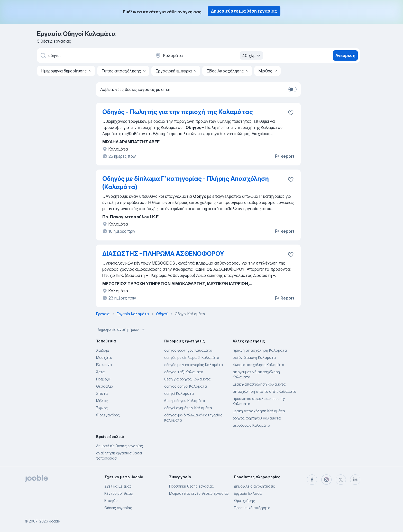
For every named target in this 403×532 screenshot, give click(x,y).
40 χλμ (252, 55)
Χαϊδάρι (102, 350)
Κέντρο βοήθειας (119, 493)
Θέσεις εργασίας (118, 508)
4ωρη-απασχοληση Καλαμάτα (258, 365)
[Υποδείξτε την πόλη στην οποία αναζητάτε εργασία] (208, 55)
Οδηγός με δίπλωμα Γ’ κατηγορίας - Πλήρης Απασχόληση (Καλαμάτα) (186, 183)
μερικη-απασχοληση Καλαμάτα (259, 384)
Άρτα (100, 372)
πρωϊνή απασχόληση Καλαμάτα (260, 350)
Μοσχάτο (104, 357)
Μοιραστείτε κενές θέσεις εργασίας (199, 493)
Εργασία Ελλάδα (248, 493)
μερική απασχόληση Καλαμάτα (259, 411)
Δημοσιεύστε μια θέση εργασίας (244, 11)
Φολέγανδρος (108, 415)
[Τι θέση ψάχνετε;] (94, 55)
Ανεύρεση (345, 55)
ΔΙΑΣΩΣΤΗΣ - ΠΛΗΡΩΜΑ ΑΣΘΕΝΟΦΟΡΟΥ (163, 254)
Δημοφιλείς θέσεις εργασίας (120, 446)
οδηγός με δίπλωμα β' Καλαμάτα (192, 357)
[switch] (292, 89)
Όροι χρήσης (244, 501)
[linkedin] (355, 480)
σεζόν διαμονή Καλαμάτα (254, 357)
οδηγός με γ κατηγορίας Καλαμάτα (194, 365)
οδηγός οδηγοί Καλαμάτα (186, 386)
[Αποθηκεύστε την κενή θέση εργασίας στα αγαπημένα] (291, 113)
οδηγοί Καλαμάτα (179, 393)
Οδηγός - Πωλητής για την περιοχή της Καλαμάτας (178, 112)
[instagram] (326, 480)
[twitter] (341, 480)
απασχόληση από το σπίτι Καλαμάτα (264, 391)
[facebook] (312, 480)
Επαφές (111, 501)
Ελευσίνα (104, 365)
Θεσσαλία (105, 386)
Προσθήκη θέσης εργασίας (191, 486)
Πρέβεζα (103, 379)
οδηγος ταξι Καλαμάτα (184, 372)
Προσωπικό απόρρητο (252, 508)
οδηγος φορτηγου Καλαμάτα (188, 350)
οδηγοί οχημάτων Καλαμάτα (188, 408)
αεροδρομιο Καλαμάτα (251, 425)
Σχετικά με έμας (118, 486)
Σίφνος (102, 408)
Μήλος (102, 401)
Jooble (54, 521)
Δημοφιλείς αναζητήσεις (122, 330)
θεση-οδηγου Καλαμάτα (185, 401)
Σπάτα (102, 393)
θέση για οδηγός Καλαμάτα (187, 379)
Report (284, 156)
